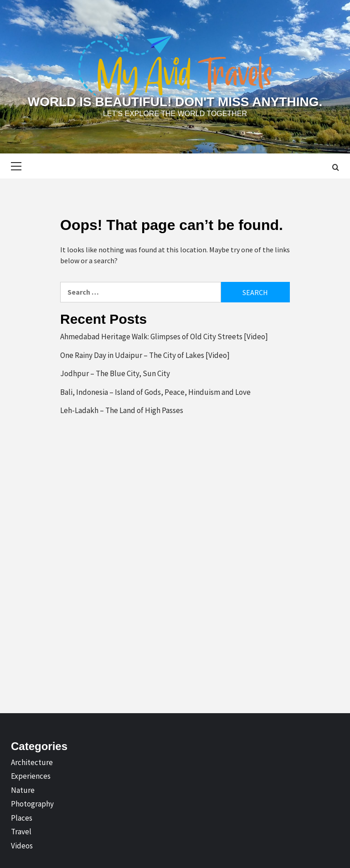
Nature (23, 790)
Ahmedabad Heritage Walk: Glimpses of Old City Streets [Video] (164, 337)
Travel (21, 832)
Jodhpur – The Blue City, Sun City (115, 373)
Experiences (31, 776)
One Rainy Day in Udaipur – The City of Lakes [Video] (145, 355)
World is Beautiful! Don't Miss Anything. (175, 102)
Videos (22, 846)
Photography (32, 804)
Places (22, 818)
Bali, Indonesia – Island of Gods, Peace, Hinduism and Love (155, 392)
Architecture (32, 762)
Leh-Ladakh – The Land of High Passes (122, 410)
